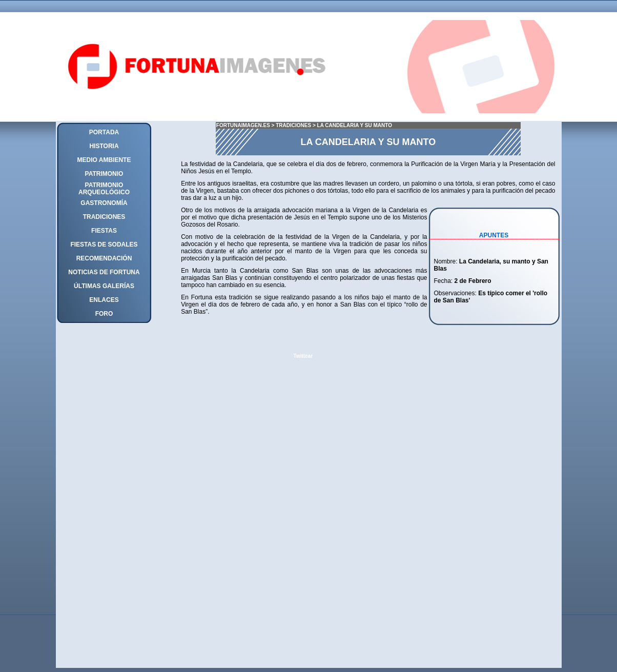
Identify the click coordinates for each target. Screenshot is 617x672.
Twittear (303, 356)
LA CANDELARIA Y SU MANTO (355, 125)
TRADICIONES (293, 125)
